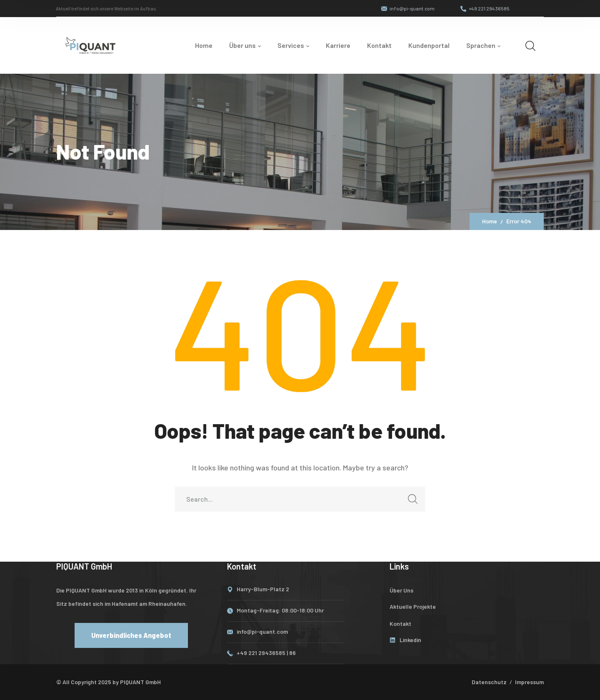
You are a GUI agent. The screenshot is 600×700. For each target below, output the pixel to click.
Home (490, 221)
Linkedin (410, 640)
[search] (530, 46)
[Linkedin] (392, 640)
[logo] (90, 44)
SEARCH (410, 501)
